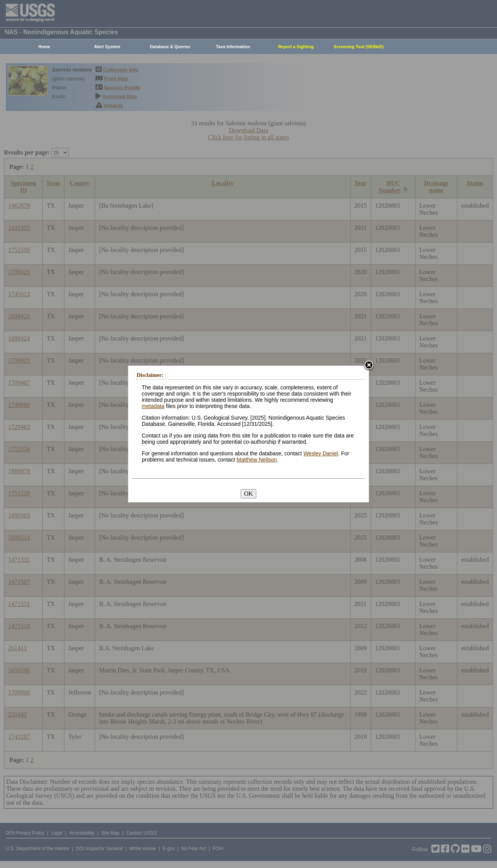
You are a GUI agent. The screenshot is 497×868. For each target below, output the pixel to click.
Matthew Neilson (257, 460)
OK (248, 494)
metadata (153, 406)
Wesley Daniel (321, 453)
